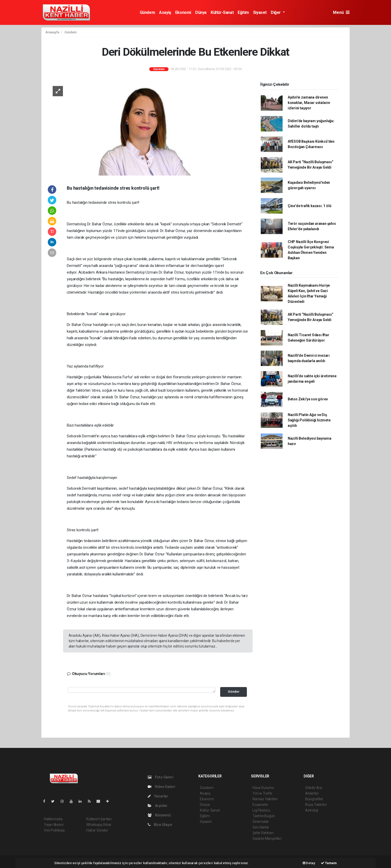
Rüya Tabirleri (316, 805)
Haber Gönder (97, 830)
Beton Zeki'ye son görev (308, 399)
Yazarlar (158, 796)
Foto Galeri (161, 777)
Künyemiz (159, 815)
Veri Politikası (54, 830)
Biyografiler (314, 799)
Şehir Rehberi (263, 833)
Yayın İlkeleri (54, 825)
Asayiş (165, 12)
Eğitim (243, 12)
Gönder (234, 692)
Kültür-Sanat (222, 12)
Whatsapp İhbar (99, 825)
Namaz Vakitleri (265, 799)
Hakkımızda (53, 819)
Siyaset (260, 12)
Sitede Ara (314, 788)
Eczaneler (260, 805)
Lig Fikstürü (261, 810)
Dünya (201, 12)
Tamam (329, 863)
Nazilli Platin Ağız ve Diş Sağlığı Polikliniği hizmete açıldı (309, 420)
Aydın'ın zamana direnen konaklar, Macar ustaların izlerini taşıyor (309, 103)
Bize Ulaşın (160, 825)
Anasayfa (53, 32)
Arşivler (158, 806)
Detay (309, 863)
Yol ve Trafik (262, 793)
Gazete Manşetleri (267, 838)
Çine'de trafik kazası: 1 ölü (310, 206)
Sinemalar (261, 822)
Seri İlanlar (261, 827)
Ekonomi (183, 12)
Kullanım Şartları (99, 819)
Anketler (312, 793)
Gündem (147, 12)
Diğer (276, 12)
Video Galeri (161, 787)
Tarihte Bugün (264, 816)
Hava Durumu (263, 788)
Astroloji (312, 810)
